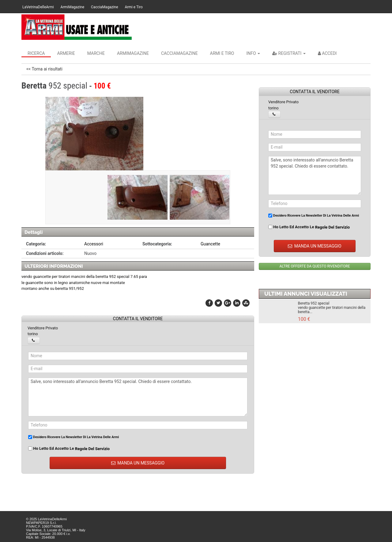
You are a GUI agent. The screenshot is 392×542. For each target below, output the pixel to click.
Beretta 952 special (314, 303)
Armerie (66, 53)
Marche (96, 53)
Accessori (94, 244)
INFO (253, 53)
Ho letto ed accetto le (69, 449)
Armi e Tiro (134, 7)
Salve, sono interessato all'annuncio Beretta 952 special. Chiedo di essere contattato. (138, 397)
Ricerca (36, 53)
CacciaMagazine (104, 7)
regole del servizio (92, 448)
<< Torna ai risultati (44, 69)
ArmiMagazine (72, 7)
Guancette (210, 244)
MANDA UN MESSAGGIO (138, 463)
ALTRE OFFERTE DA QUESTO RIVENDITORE (315, 266)
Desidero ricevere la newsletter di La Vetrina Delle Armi (73, 437)
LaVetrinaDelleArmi (38, 7)
